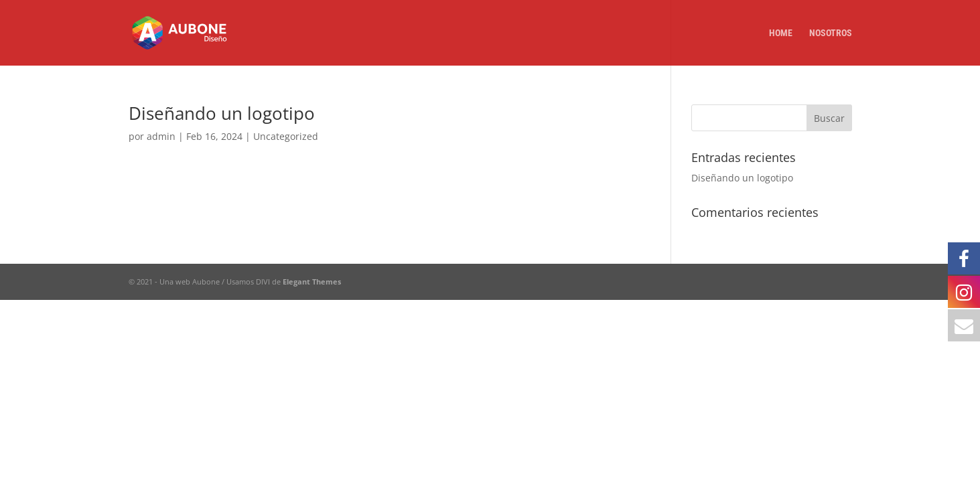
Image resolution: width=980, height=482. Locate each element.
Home (781, 33)
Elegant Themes (312, 282)
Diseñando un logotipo (222, 113)
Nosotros (831, 33)
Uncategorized (286, 136)
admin (161, 136)
